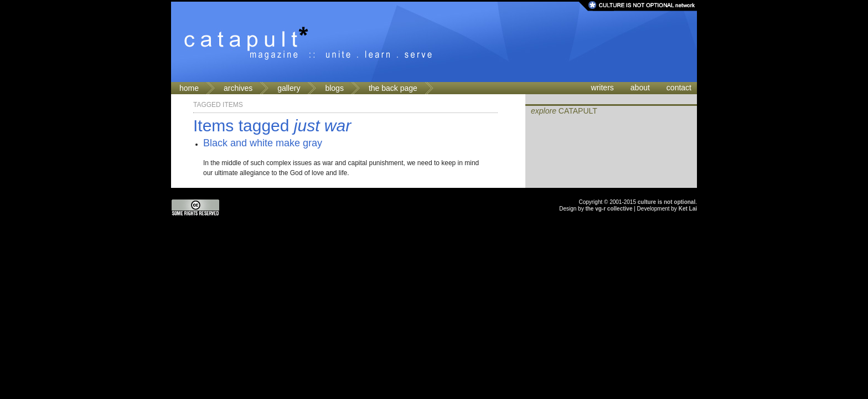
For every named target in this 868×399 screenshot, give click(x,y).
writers (603, 88)
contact (679, 88)
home (189, 88)
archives (238, 88)
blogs (334, 88)
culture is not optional (666, 202)
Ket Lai (688, 209)
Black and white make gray (263, 143)
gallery (289, 88)
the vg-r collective (609, 209)
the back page (393, 88)
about (640, 88)
